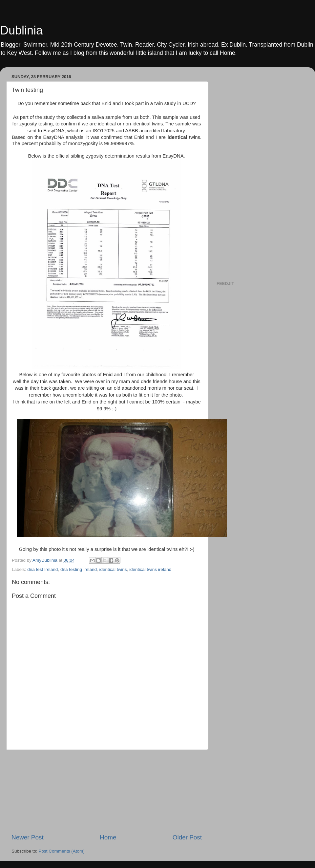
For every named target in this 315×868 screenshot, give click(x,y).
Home (108, 837)
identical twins (113, 569)
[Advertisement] (107, 792)
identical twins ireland (150, 569)
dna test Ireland (42, 569)
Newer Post (28, 837)
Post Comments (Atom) (62, 851)
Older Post (187, 837)
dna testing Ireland (79, 569)
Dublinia (21, 30)
